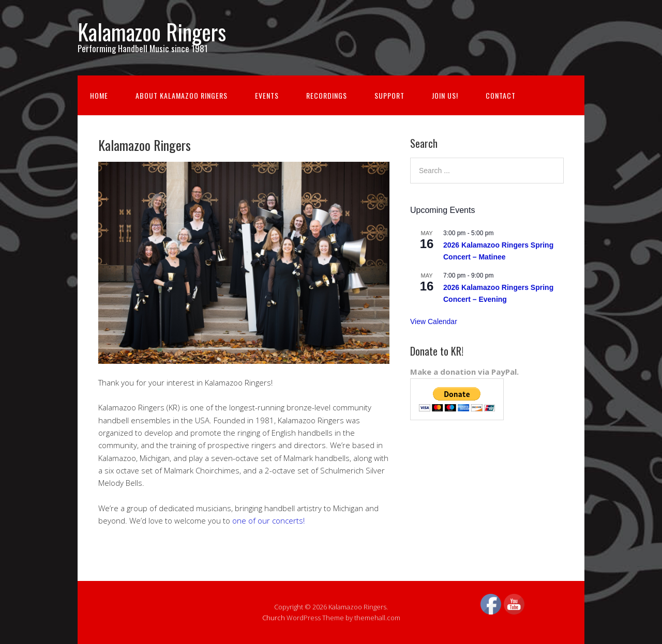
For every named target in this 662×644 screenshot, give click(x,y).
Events (267, 95)
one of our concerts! (268, 520)
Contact (501, 95)
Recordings (327, 95)
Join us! (445, 95)
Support (389, 95)
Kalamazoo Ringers (152, 32)
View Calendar (434, 321)
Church (274, 618)
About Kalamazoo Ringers (182, 95)
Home (99, 95)
